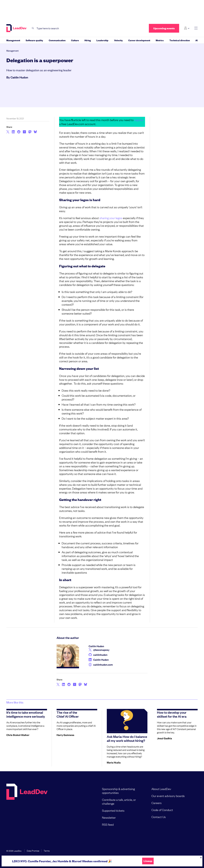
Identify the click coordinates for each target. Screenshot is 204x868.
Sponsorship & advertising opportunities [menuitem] (118, 791)
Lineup (148, 861)
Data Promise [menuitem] (33, 850)
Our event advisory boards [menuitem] (168, 796)
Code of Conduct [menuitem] (162, 810)
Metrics (160, 40)
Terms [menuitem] (47, 850)
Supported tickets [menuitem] (113, 810)
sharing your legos (111, 218)
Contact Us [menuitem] (159, 817)
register (139, 120)
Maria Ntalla (114, 762)
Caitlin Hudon (19, 77)
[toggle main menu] (196, 28)
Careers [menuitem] (157, 803)
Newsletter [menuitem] (109, 817)
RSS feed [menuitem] (108, 824)
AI (197, 40)
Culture (75, 40)
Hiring (88, 40)
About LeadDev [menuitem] (161, 789)
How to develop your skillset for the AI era (172, 714)
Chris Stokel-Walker (18, 735)
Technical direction (180, 40)
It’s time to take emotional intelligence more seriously (26, 714)
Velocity (118, 40)
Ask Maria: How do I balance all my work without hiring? (127, 738)
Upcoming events (164, 28)
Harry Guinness (65, 735)
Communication (57, 40)
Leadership (102, 40)
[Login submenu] (187, 28)
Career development (139, 40)
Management (13, 40)
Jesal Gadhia (164, 738)
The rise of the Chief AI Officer (68, 714)
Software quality (34, 40)
